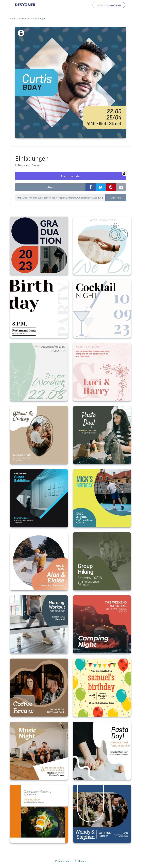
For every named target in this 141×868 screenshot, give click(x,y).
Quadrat (36, 165)
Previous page (63, 861)
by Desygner (22, 165)
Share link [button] (116, 198)
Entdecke (24, 18)
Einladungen (39, 18)
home (13, 18)
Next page (80, 861)
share (50, 187)
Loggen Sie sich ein (76, 5)
